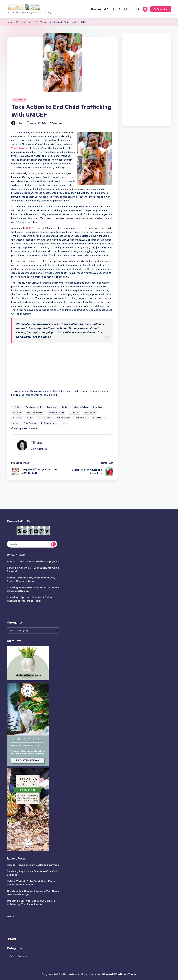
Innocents (74, 412)
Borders (65, 407)
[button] (161, 9)
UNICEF (30, 228)
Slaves (16, 423)
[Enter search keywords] (32, 544)
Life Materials (90, 412)
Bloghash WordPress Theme (119, 974)
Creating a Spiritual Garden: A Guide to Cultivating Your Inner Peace (31, 599)
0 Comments (56, 123)
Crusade (17, 412)
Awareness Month (34, 407)
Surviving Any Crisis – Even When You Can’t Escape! (33, 570)
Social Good (20, 99)
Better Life (51, 407)
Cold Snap (97, 407)
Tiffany (37, 442)
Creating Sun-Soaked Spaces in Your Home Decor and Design (33, 589)
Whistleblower (19, 148)
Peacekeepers (44, 418)
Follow (11, 916)
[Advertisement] (146, 79)
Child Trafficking (81, 407)
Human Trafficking (57, 412)
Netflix (30, 418)
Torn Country (30, 423)
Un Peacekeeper (48, 423)
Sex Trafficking (98, 418)
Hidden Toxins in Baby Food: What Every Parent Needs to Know (31, 579)
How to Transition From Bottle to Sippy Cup (33, 561)
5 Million (17, 407)
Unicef (64, 423)
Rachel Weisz (81, 418)
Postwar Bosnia (63, 418)
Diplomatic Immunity (35, 412)
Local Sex (18, 418)
